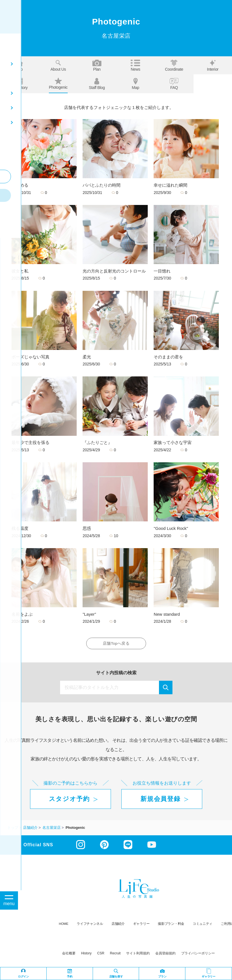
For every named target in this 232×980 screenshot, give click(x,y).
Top (20, 66)
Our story (20, 84)
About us (58, 66)
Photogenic (58, 84)
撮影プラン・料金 (171, 925)
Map (135, 84)
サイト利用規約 (138, 955)
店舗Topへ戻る (116, 644)
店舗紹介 (118, 925)
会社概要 (69, 955)
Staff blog (97, 84)
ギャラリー (141, 925)
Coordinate (174, 66)
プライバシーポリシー (198, 955)
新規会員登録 (160, 800)
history (86, 955)
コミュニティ (203, 925)
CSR (101, 955)
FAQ (174, 84)
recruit (115, 955)
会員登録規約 (165, 955)
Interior (213, 66)
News (135, 66)
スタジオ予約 (69, 800)
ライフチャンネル (90, 925)
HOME (64, 925)
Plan (97, 66)
